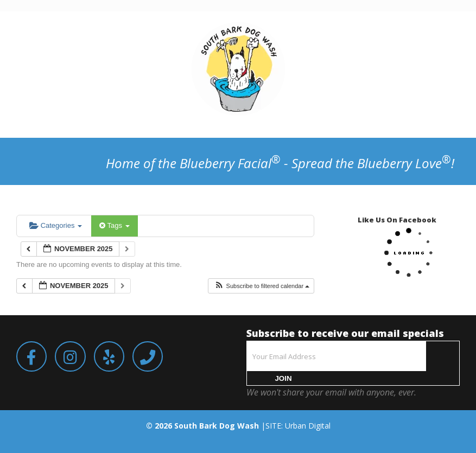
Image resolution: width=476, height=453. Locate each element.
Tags (114, 225)
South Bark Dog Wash (217, 426)
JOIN (283, 378)
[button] (262, 286)
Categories (56, 225)
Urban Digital (308, 426)
